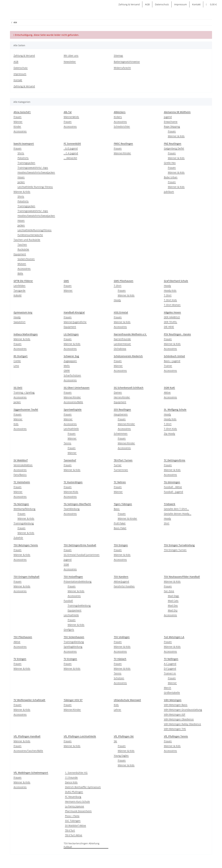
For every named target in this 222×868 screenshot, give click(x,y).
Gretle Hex (170, 163)
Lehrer (117, 710)
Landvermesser (122, 344)
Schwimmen (121, 434)
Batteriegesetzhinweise (127, 62)
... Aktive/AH (70, 158)
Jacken (21, 182)
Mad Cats (173, 601)
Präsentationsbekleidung (78, 581)
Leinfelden (19, 286)
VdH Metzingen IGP (175, 714)
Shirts (21, 153)
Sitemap (118, 55)
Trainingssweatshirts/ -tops (33, 168)
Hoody (117, 300)
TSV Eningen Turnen (175, 550)
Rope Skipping (172, 126)
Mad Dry (173, 610)
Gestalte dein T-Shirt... (176, 509)
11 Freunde (71, 777)
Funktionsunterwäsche (30, 235)
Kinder (17, 126)
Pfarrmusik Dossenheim (78, 811)
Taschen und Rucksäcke (27, 240)
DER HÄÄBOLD (172, 317)
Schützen (119, 678)
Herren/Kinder (122, 397)
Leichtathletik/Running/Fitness (35, 230)
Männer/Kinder (72, 397)
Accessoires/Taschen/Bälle (28, 751)
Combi (17, 361)
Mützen (22, 264)
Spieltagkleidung (73, 647)
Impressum (181, 4)
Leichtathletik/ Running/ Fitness (35, 187)
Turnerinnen (121, 470)
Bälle (20, 273)
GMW (67, 370)
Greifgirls (69, 629)
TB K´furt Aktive (74, 835)
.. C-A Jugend (71, 153)
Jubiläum (169, 192)
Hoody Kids (170, 290)
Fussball (68, 601)
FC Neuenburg (73, 797)
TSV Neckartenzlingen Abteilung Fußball (82, 845)
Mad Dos (173, 605)
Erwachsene (171, 122)
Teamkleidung (72, 509)
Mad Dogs (173, 596)
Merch (167, 688)
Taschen (22, 244)
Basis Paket (120, 528)
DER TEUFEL (170, 322)
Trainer (168, 366)
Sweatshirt (19, 322)
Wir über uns (71, 55)
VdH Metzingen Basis (176, 705)
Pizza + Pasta (72, 816)
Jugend (168, 117)
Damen (118, 392)
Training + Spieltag (24, 392)
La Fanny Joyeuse (74, 806)
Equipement (74, 610)
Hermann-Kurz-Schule (77, 801)
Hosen (21, 177)
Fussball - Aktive (173, 487)
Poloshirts (23, 158)
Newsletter (70, 62)
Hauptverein (121, 414)
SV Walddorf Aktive (75, 825)
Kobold (18, 295)
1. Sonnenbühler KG (76, 773)
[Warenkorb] (211, 4)
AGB (147, 4)
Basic (117, 509)
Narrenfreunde (122, 339)
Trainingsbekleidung (79, 605)
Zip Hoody (169, 434)
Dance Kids (71, 782)
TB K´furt (70, 830)
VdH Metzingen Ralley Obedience (182, 724)
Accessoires (20, 131)
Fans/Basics (20, 475)
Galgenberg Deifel (174, 148)
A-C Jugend (170, 664)
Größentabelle (172, 692)
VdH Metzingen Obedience (179, 719)
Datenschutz (162, 4)
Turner (118, 465)
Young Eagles (121, 755)
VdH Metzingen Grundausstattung (183, 710)
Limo (16, 366)
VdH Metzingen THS (175, 729)
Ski (115, 741)
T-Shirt (118, 286)
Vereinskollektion (23, 465)
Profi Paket (120, 523)
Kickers (118, 117)
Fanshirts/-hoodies (124, 586)
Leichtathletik (71, 429)
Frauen (18, 117)
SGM (66, 564)
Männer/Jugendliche (75, 322)
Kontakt (196, 4)
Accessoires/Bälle (73, 402)
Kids (16, 424)
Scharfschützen (72, 375)
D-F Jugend (170, 668)
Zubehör (18, 538)
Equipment (20, 254)
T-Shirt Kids (170, 300)
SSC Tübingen (73, 821)
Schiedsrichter (122, 126)
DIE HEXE (169, 327)
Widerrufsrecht (122, 68)
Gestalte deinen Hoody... (178, 514)
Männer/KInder (122, 153)
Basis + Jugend (172, 361)
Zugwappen (70, 361)
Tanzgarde (19, 290)
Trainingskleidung (24, 523)
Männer (18, 122)
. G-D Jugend (71, 148)
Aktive (167, 392)
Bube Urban (171, 177)
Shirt (167, 523)
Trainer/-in (170, 673)
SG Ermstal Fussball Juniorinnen (82, 555)
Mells (67, 366)
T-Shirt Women (172, 305)
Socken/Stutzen (26, 259)
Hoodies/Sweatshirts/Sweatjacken (36, 172)
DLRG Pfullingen (74, 792)
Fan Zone (169, 591)
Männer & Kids (176, 136)
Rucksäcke (23, 249)
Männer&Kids (71, 117)
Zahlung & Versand (129, 4)
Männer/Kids (71, 492)
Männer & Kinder (127, 518)
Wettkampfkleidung (24, 509)
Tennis (67, 443)
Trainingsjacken (26, 163)
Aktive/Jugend (121, 581)
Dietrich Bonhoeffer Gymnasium (83, 787)
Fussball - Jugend (173, 492)
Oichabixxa (120, 349)
